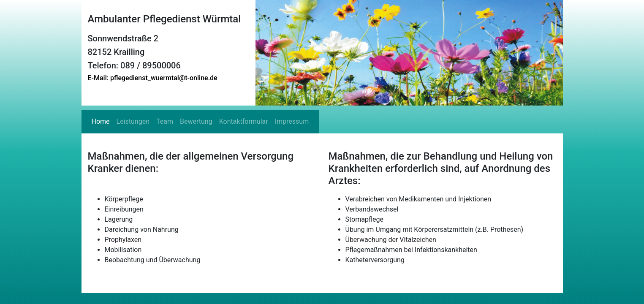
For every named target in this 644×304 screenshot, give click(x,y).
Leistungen (133, 121)
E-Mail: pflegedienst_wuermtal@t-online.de (153, 78)
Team (165, 121)
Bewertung (196, 121)
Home (101, 121)
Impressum (292, 121)
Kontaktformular (244, 121)
